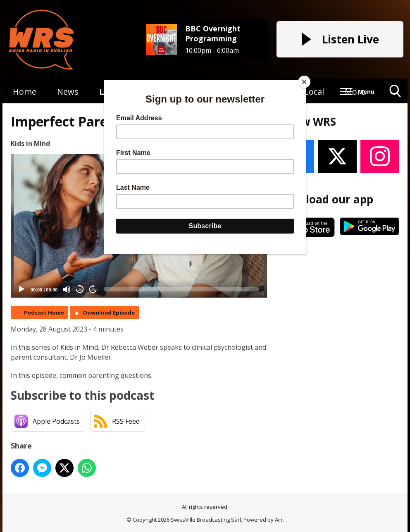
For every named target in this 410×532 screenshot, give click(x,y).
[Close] (304, 82)
